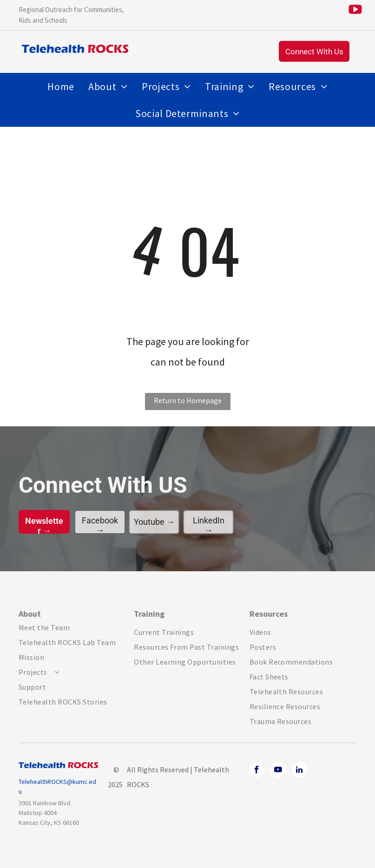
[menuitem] (61, 86)
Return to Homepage (188, 400)
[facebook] (257, 771)
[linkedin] (299, 771)
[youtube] (278, 771)
